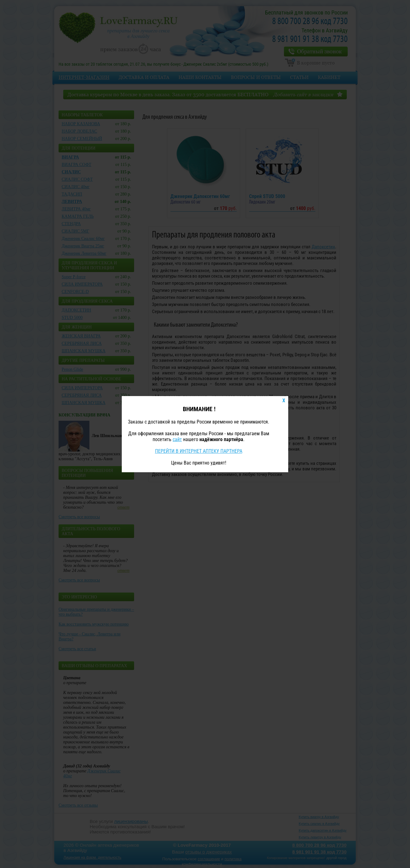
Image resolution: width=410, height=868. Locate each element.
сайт (177, 439)
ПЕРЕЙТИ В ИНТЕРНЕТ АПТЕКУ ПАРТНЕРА (199, 451)
